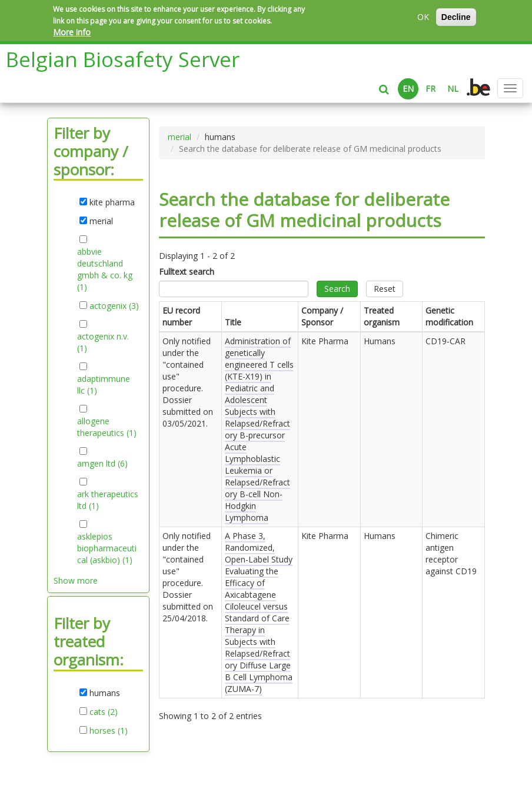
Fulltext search (187, 272)
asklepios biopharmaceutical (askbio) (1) (108, 548)
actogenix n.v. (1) (103, 342)
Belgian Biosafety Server (123, 59)
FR (430, 89)
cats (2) (104, 712)
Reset (385, 289)
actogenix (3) (114, 306)
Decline (456, 17)
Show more (76, 580)
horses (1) (109, 731)
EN (408, 89)
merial (179, 137)
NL (453, 89)
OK (423, 17)
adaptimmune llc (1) (104, 385)
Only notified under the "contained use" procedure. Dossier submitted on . (188, 382)
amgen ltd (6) (102, 464)
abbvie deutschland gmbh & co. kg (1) (105, 269)
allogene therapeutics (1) (108, 427)
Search (337, 289)
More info (72, 32)
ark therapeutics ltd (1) (108, 500)
